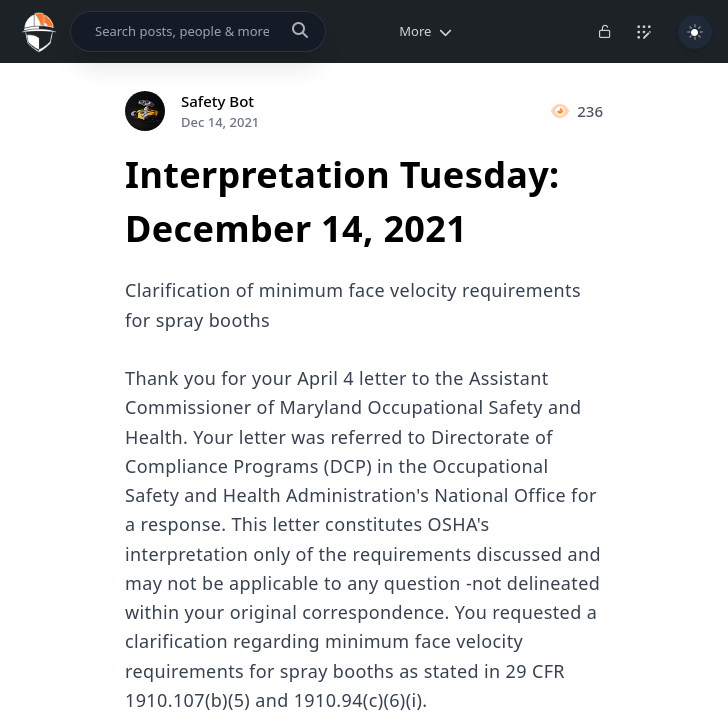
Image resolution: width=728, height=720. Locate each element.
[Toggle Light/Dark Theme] (695, 32)
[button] (421, 31)
